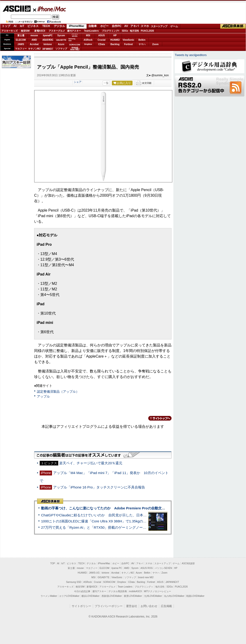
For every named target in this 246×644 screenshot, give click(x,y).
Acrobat (34, 44)
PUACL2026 (147, 31)
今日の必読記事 (82, 591)
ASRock (88, 40)
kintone (48, 44)
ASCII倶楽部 (233, 26)
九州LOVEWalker (153, 596)
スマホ (145, 26)
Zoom (155, 44)
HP (115, 35)
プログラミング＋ (144, 587)
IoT (22, 26)
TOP (53, 563)
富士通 (21, 35)
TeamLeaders (91, 31)
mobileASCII (136, 591)
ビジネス (33, 26)
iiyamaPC (48, 35)
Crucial (102, 40)
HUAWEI (115, 40)
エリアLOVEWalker (69, 596)
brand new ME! (146, 577)
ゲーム (174, 26)
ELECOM (21, 40)
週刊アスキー (74, 31)
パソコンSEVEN (75, 35)
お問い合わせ (149, 606)
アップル (43, 396)
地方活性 (134, 31)
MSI (88, 35)
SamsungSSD (72, 40)
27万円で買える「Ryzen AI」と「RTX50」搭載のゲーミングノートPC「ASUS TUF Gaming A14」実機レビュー (129, 527)
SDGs (125, 31)
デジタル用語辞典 (118, 591)
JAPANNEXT (48, 49)
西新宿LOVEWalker (112, 596)
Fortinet (128, 44)
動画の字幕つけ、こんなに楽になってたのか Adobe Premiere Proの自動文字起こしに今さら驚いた (121, 508)
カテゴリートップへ (157, 418)
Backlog (115, 44)
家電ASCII (40, 31)
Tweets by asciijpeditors (191, 55)
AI (15, 26)
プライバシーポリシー (109, 606)
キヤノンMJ (34, 49)
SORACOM (109, 582)
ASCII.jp (17, 9)
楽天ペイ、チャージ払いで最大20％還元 (91, 463)
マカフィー (21, 49)
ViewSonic (129, 40)
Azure (61, 44)
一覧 (106, 83)
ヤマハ (142, 44)
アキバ (135, 26)
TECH (46, 26)
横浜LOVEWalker (90, 596)
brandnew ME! (75, 49)
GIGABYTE (61, 40)
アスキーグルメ (57, 31)
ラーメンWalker (49, 596)
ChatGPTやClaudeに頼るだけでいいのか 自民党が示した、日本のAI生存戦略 (103, 515)
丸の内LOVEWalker (174, 596)
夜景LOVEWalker (133, 596)
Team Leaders (125, 587)
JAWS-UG (94, 573)
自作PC (117, 26)
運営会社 (132, 606)
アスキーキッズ (10, 31)
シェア (78, 82)
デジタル (59, 26)
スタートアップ (159, 26)
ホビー (104, 26)
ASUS (102, 35)
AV (126, 26)
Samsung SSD (74, 582)
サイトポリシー (81, 606)
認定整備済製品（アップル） (58, 392)
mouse (34, 35)
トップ (6, 26)
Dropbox (88, 44)
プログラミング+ (111, 31)
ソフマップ (61, 49)
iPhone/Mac (50, 9)
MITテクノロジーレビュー (157, 591)
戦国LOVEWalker (195, 596)
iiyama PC (117, 568)
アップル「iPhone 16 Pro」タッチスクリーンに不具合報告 (99, 487)
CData (102, 44)
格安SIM (25, 31)
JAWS (21, 44)
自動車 (93, 26)
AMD (34, 40)
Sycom (61, 35)
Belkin (142, 40)
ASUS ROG (48, 40)
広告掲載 (166, 606)
